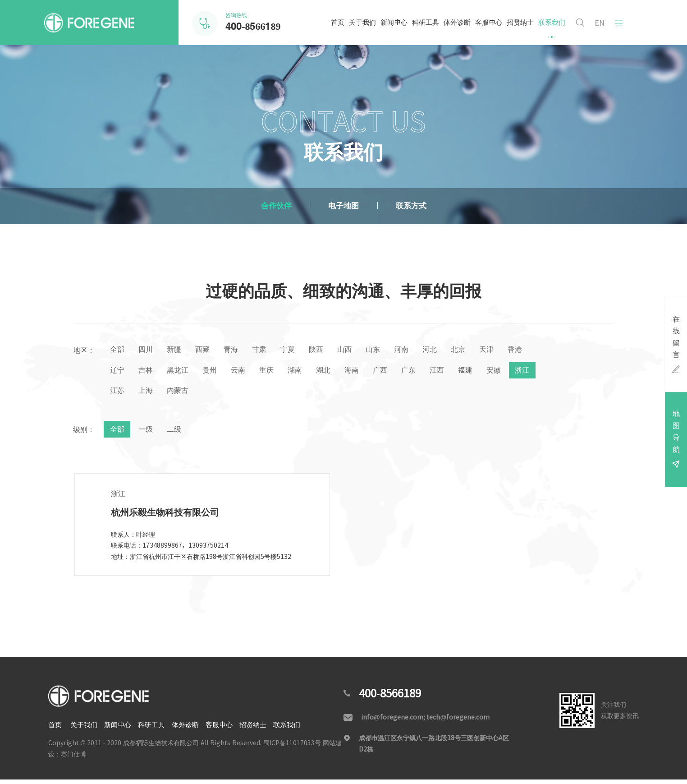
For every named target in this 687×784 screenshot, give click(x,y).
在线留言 (676, 342)
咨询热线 (253, 23)
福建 (511, 372)
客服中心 (485, 28)
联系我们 (548, 28)
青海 (237, 350)
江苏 (177, 393)
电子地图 (343, 206)
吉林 (177, 372)
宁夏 (296, 350)
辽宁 (147, 372)
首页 (334, 28)
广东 (452, 372)
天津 (504, 350)
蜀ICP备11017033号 (292, 747)
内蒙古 (240, 393)
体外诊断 (453, 28)
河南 (415, 350)
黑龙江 (211, 372)
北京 (474, 350)
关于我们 (358, 28)
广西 (422, 372)
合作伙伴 (268, 206)
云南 (273, 372)
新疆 (177, 350)
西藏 (207, 350)
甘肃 (266, 350)
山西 (355, 350)
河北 (444, 350)
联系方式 (419, 206)
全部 (118, 350)
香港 (118, 372)
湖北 (362, 372)
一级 (147, 433)
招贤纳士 (516, 28)
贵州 (244, 372)
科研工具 (421, 28)
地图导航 (676, 445)
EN (598, 23)
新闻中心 (390, 28)
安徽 (118, 393)
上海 (207, 393)
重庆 (303, 372)
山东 (385, 350)
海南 (392, 372)
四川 (147, 350)
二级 (177, 433)
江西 (481, 372)
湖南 (333, 372)
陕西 (325, 350)
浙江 (147, 393)
